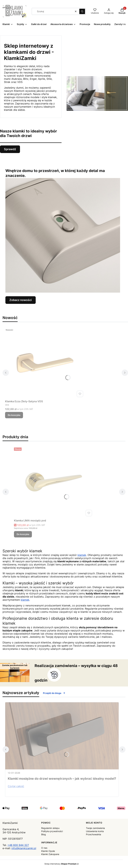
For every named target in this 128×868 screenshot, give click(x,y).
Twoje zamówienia (95, 828)
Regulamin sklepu (50, 828)
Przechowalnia (94, 834)
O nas (44, 848)
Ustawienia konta (95, 831)
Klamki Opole (48, 851)
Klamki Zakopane (50, 854)
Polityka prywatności (52, 831)
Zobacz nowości (21, 300)
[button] (82, 11)
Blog (44, 834)
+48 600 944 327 (18, 845)
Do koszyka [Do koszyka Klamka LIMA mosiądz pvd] (23, 534)
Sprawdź (10, 149)
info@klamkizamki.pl (24, 848)
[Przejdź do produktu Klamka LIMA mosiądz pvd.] (54, 482)
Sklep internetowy (60, 864)
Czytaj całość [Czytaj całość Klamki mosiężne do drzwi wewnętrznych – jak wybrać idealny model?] (16, 786)
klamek (82, 555)
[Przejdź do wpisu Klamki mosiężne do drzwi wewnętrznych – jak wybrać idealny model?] (62, 736)
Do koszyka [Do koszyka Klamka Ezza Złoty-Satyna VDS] (14, 415)
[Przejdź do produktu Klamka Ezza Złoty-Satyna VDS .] (45, 363)
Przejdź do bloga (54, 693)
